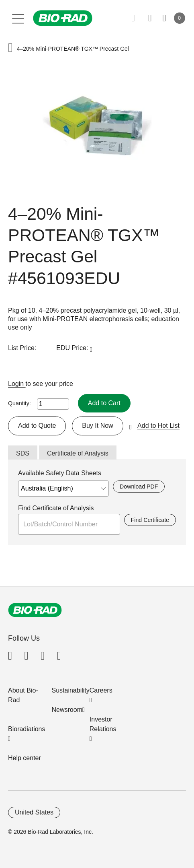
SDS (23, 453)
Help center (25, 758)
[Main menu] (18, 18)
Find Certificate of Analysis (56, 508)
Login (17, 384)
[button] (10, 48)
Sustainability (71, 690)
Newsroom (67, 710)
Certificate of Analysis (78, 453)
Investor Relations (103, 724)
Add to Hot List (158, 426)
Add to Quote (37, 426)
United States (34, 812)
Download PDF (139, 487)
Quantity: (19, 403)
